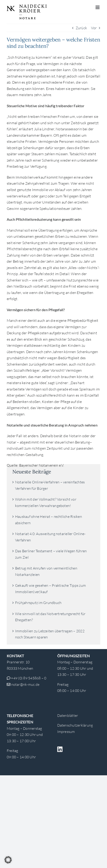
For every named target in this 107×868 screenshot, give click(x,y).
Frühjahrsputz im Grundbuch (38, 603)
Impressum (66, 732)
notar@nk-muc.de (25, 684)
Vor (94, 28)
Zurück (81, 28)
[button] (8, 860)
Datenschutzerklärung (75, 725)
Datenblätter (68, 715)
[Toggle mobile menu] (98, 7)
